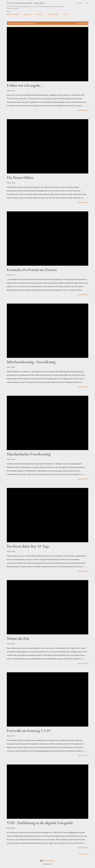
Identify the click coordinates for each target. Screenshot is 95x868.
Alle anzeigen (82, 23)
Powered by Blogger (48, 861)
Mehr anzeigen (83, 110)
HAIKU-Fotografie (53, 14)
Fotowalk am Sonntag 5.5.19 (28, 731)
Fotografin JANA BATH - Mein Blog (26, 3)
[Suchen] (79, 3)
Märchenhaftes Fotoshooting (29, 454)
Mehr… (66, 14)
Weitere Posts (83, 854)
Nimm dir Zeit (18, 638)
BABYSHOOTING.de (13, 14)
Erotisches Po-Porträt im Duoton (32, 270)
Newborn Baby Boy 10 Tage (28, 546)
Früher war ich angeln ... (25, 85)
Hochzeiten (27, 14)
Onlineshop (39, 14)
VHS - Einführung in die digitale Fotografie (40, 823)
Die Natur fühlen (20, 177)
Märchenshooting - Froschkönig (31, 362)
